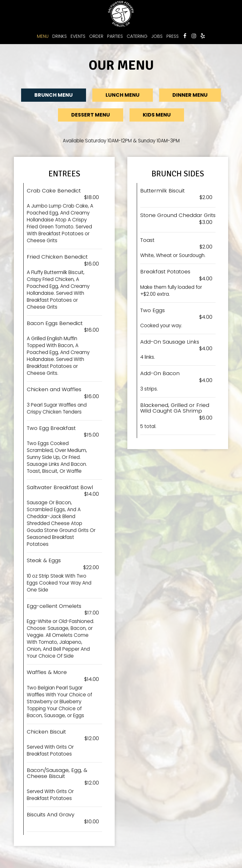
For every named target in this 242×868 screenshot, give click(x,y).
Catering (137, 36)
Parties (115, 36)
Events (78, 36)
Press (173, 36)
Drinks (60, 36)
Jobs (157, 36)
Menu (43, 36)
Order (96, 36)
